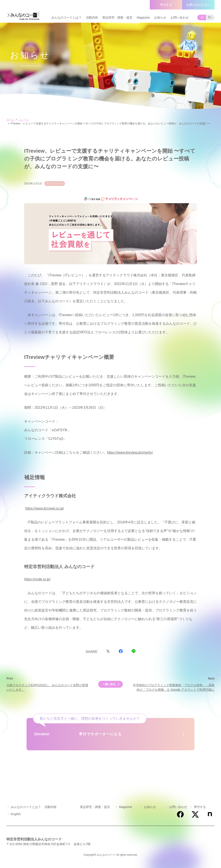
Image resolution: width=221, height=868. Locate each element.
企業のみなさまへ (198, 5)
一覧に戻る (109, 684)
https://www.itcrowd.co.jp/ (44, 508)
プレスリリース (55, 184)
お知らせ (160, 17)
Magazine (143, 17)
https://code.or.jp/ (37, 579)
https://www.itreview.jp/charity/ (130, 452)
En (210, 17)
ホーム (10, 120)
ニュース (24, 120)
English (16, 814)
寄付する (166, 5)
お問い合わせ (180, 17)
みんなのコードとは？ (66, 17)
